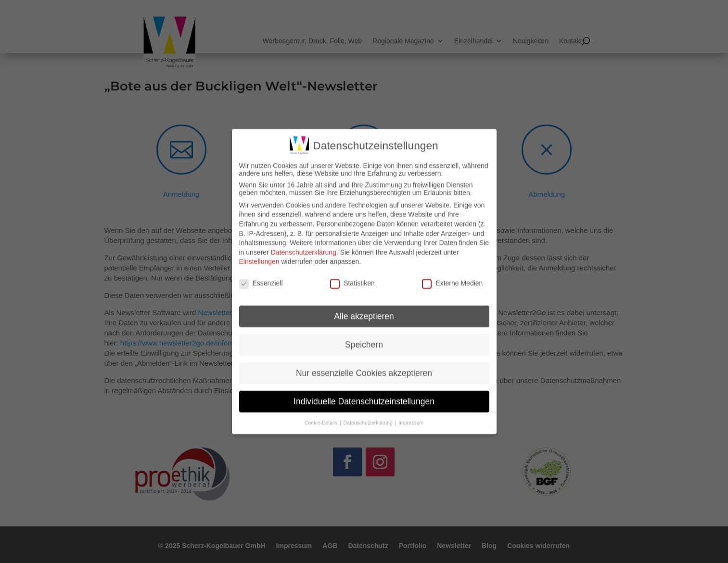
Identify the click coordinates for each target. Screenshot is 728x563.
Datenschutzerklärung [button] (369, 415)
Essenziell (261, 276)
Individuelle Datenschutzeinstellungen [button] (364, 394)
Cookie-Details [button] (322, 415)
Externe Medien (452, 276)
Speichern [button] (364, 337)
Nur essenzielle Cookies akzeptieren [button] (364, 365)
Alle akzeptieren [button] (364, 308)
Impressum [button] (411, 415)
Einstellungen (259, 254)
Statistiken (352, 276)
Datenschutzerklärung (304, 244)
